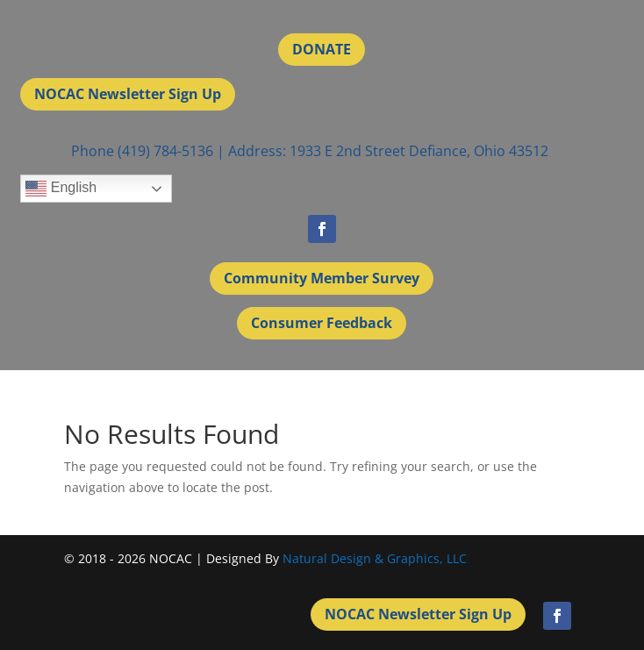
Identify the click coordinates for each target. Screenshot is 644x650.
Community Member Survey (322, 278)
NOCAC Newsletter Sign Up (128, 94)
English (61, 189)
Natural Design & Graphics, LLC (375, 558)
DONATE (322, 49)
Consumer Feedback (322, 323)
